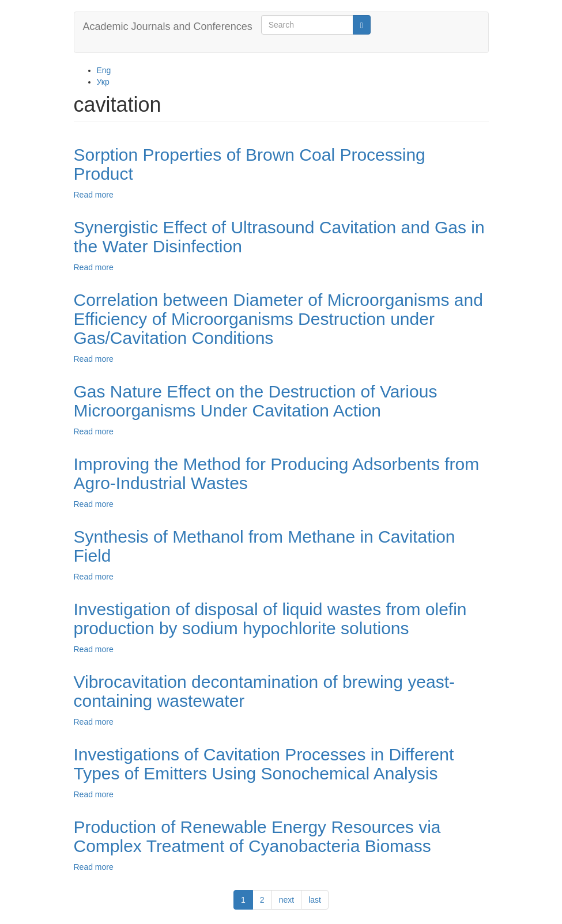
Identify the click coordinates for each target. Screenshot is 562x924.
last (315, 900)
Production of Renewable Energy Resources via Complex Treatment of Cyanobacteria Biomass (257, 836)
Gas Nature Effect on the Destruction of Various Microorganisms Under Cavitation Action (256, 401)
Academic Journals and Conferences (168, 26)
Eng (104, 70)
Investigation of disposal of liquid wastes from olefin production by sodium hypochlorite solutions (270, 619)
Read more (94, 195)
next (286, 900)
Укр (103, 82)
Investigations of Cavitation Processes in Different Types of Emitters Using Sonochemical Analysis (264, 764)
